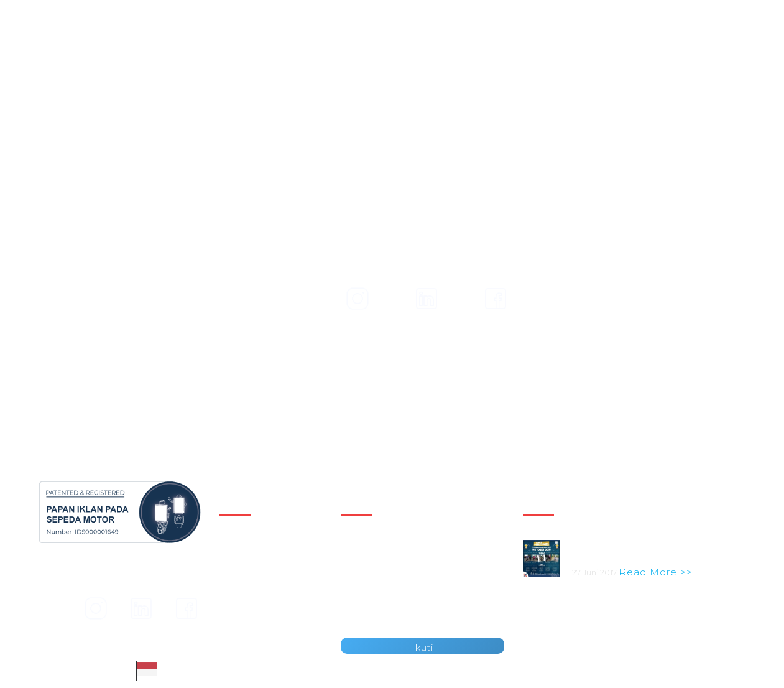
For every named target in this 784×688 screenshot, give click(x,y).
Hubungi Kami (254, 617)
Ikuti (422, 648)
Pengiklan (437, 39)
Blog (590, 39)
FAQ (229, 631)
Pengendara (520, 39)
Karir (231, 603)
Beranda (241, 547)
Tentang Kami (664, 39)
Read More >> (656, 572)
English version (661, 10)
